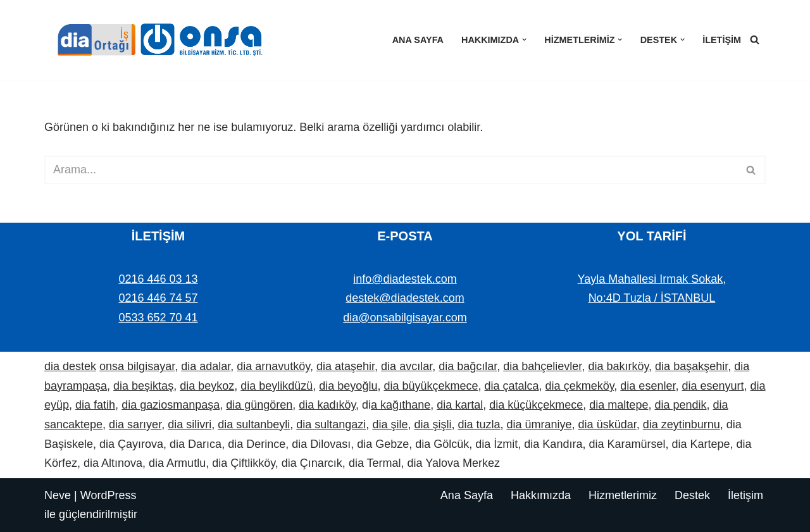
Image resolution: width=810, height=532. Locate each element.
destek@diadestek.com (405, 298)
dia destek (70, 366)
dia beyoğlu (348, 386)
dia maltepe (619, 405)
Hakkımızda (541, 495)
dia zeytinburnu (682, 424)
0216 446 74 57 (158, 298)
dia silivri (190, 424)
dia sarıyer (135, 424)
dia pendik (680, 405)
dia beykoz (207, 386)
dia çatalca (512, 386)
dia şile (390, 424)
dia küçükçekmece (536, 405)
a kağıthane (401, 405)
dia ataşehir (346, 366)
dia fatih (95, 405)
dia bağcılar (468, 366)
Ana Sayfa (418, 40)
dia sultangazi (331, 424)
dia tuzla (479, 424)
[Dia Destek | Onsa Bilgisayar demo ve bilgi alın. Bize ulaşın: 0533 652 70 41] (155, 40)
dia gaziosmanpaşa (171, 405)
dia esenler (648, 386)
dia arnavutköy (273, 366)
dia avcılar (407, 366)
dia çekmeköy (580, 386)
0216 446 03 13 (158, 279)
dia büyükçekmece (431, 386)
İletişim (722, 40)
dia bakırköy (618, 366)
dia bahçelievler (542, 366)
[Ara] (755, 40)
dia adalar (206, 366)
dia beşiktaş (143, 386)
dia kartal (460, 405)
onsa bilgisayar (137, 366)
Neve (58, 495)
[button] (524, 40)
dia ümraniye (539, 424)
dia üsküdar (607, 424)
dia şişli (433, 424)
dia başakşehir (691, 366)
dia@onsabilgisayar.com (405, 318)
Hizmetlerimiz (623, 495)
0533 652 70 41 (158, 318)
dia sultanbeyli (254, 424)
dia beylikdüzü (277, 386)
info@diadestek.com (405, 279)
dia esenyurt (713, 386)
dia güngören (259, 405)
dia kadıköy (327, 405)
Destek (692, 495)
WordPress (109, 495)
